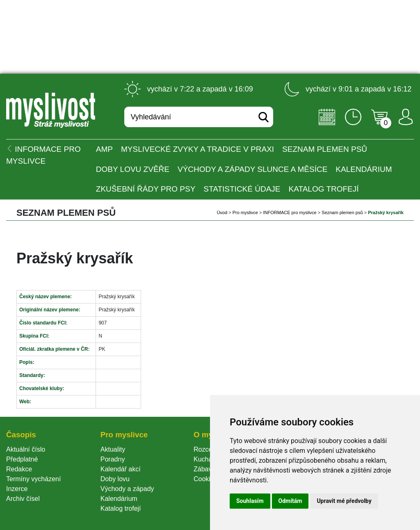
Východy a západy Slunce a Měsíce (252, 169)
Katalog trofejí (324, 189)
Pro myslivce (245, 212)
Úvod (222, 212)
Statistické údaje (242, 189)
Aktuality (113, 449)
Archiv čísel (23, 499)
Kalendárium (364, 169)
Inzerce (17, 489)
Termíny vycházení (33, 479)
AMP (104, 149)
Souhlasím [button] (250, 501)
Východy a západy (127, 489)
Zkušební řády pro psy (146, 189)
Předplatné (22, 459)
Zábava (204, 469)
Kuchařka (208, 459)
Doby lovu (115, 479)
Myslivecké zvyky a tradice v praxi (197, 149)
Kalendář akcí (121, 469)
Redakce (19, 469)
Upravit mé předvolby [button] (344, 501)
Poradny (113, 459)
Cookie (205, 479)
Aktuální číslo (26, 449)
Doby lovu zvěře (133, 169)
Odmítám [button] (290, 501)
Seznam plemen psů (325, 149)
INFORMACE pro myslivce (290, 212)
